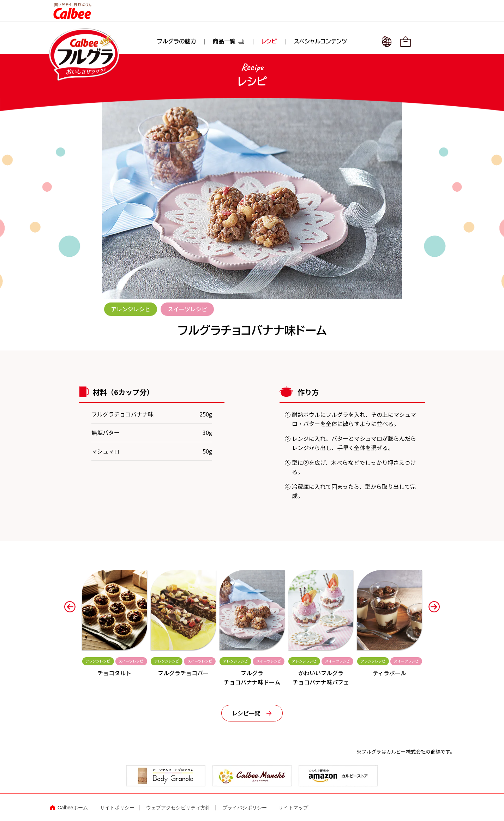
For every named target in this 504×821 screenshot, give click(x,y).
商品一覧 (229, 42)
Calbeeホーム (73, 808)
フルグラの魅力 (176, 42)
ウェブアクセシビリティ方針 (178, 808)
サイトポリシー (117, 808)
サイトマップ (293, 808)
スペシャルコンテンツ (320, 42)
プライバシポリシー (245, 808)
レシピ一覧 (246, 713)
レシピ (269, 42)
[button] (70, 607)
